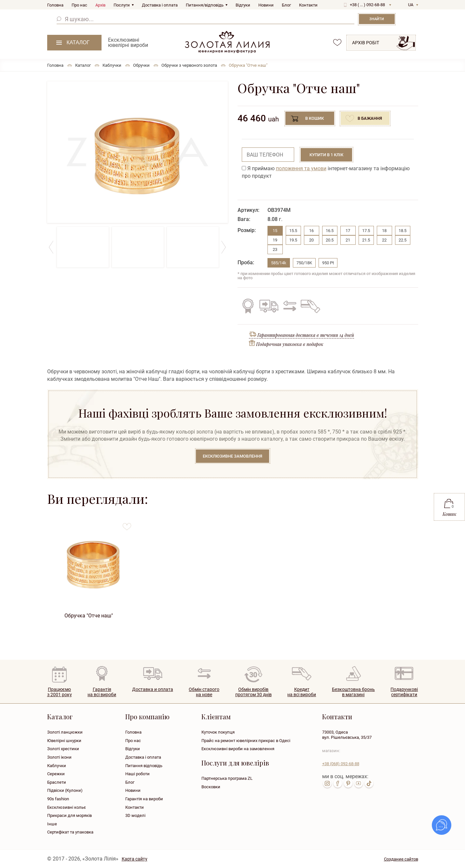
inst (327, 783)
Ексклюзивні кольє (67, 807)
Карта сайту (135, 859)
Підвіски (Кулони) (65, 790)
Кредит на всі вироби (309, 306)
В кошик (315, 118)
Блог (286, 5)
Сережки (56, 774)
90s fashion (58, 799)
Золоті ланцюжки (65, 732)
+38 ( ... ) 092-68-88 (367, 5)
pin (348, 783)
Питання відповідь (144, 766)
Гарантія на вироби (144, 799)
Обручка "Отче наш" (89, 616)
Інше (52, 824)
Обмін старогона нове (204, 692)
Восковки (211, 787)
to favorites (127, 524)
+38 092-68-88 (341, 764)
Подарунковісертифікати (404, 692)
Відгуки (243, 5)
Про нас (79, 5)
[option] (137, 152)
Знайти (377, 19)
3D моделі (135, 815)
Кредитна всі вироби (302, 692)
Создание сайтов (401, 859)
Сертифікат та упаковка (70, 832)
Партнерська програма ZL (227, 778)
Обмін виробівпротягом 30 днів (253, 692)
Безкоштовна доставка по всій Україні (269, 306)
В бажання (370, 118)
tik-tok (369, 783)
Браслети (57, 782)
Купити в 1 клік (326, 155)
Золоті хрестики (63, 749)
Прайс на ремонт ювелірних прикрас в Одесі (246, 741)
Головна (55, 5)
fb (338, 783)
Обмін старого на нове (289, 306)
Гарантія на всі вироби (248, 306)
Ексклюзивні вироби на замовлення (238, 749)
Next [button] (224, 247)
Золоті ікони (59, 757)
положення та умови (301, 168)
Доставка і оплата (160, 5)
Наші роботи (137, 774)
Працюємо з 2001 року (60, 692)
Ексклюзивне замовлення (232, 456)
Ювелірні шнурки (64, 741)
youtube (359, 783)
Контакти (308, 5)
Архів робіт (366, 43)
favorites (337, 42)
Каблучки (57, 766)
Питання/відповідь (205, 5)
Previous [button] (51, 247)
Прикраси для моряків (69, 815)
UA (411, 5)
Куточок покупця (218, 732)
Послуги (122, 5)
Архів (100, 5)
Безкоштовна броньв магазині (353, 692)
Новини (266, 5)
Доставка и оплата (153, 689)
